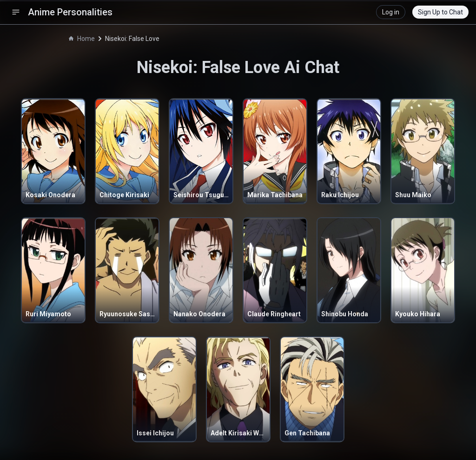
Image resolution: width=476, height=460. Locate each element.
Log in (391, 12)
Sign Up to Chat (440, 12)
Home (82, 39)
